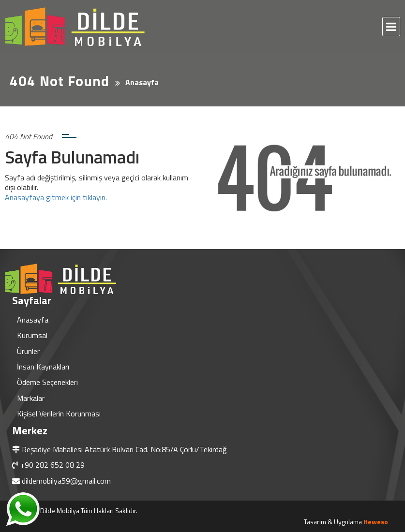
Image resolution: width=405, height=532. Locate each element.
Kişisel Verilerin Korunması (59, 414)
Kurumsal (32, 335)
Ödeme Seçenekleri (47, 382)
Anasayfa (33, 320)
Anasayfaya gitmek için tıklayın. (56, 197)
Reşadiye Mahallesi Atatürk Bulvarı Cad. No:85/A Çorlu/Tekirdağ (124, 449)
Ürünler (28, 351)
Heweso (376, 522)
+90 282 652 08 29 (52, 465)
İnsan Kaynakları (43, 367)
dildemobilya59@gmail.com (66, 481)
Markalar (31, 398)
